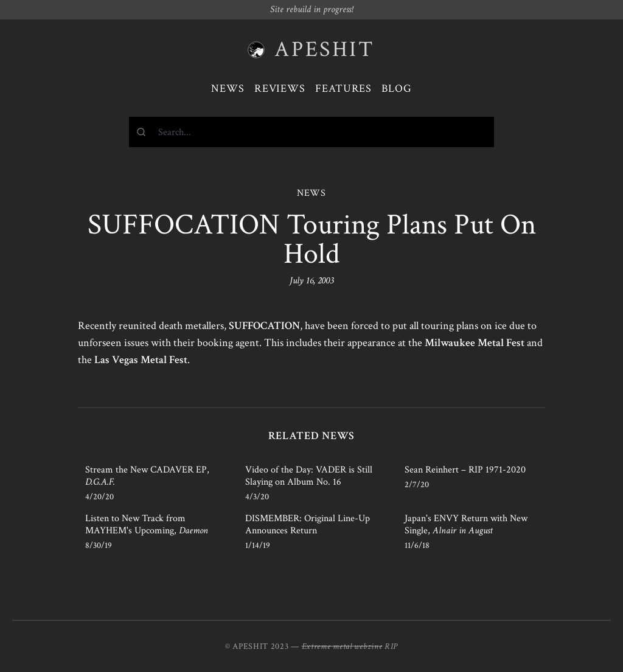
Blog (397, 88)
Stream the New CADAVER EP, (147, 476)
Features (343, 88)
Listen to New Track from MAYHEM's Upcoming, (147, 525)
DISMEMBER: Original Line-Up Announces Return (308, 525)
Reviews (280, 88)
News (228, 88)
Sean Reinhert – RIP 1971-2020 (465, 470)
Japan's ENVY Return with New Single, (466, 525)
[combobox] (311, 132)
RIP (391, 646)
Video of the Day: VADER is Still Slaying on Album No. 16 (309, 476)
